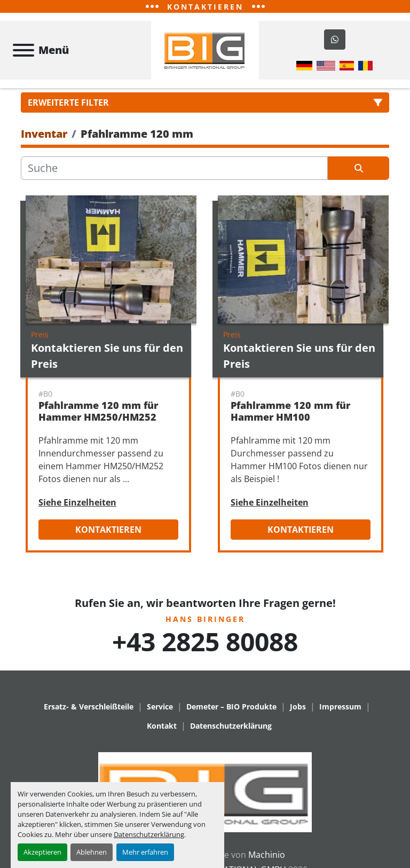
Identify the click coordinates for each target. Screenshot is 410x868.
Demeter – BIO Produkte (231, 716)
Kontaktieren (108, 539)
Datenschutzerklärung (149, 834)
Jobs (298, 716)
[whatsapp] (335, 44)
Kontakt (162, 735)
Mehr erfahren (145, 852)
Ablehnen (92, 852)
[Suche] (174, 177)
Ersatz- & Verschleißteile (89, 716)
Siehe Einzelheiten (77, 511)
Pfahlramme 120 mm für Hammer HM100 (290, 420)
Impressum (340, 716)
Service (160, 716)
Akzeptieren (42, 852)
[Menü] (23, 55)
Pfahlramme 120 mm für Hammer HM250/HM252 (98, 420)
